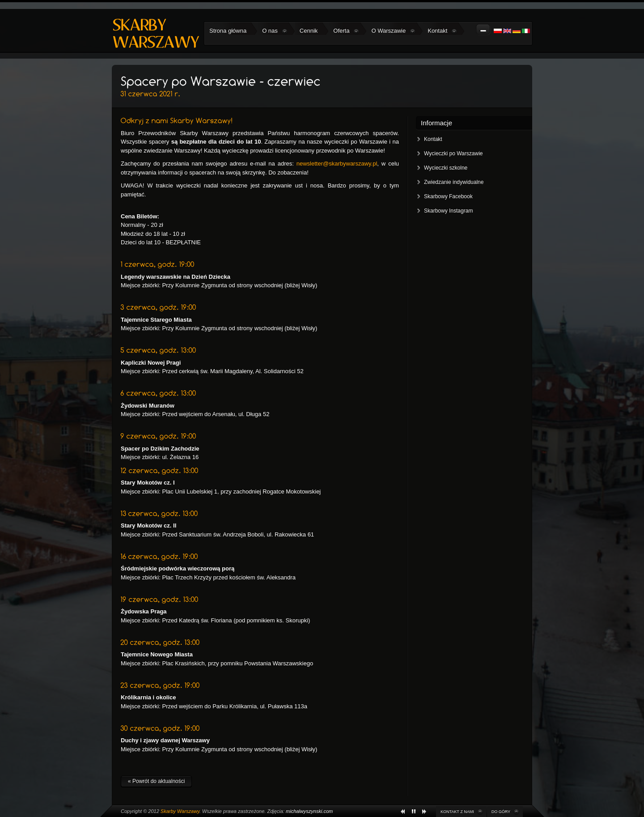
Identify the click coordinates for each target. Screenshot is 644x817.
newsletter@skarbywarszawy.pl (337, 164)
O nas (275, 31)
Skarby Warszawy (180, 811)
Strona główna (228, 31)
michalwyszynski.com (309, 811)
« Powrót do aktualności (156, 781)
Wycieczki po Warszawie (453, 153)
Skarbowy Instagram (448, 211)
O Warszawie (393, 31)
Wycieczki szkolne (446, 168)
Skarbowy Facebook (448, 196)
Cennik (309, 31)
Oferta (346, 31)
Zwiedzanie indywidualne (454, 182)
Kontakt (442, 31)
